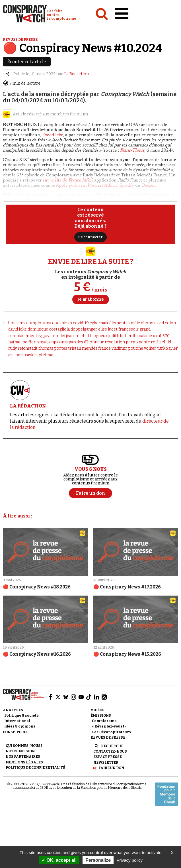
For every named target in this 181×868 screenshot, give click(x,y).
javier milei (55, 336)
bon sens (17, 323)
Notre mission (20, 751)
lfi (134, 336)
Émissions (101, 716)
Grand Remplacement (150, 195)
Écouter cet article (27, 62)
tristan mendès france (89, 348)
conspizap (62, 323)
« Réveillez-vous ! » (109, 726)
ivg (41, 336)
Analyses (13, 710)
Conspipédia (15, 732)
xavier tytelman (40, 355)
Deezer (148, 186)
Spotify (127, 186)
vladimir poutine (127, 348)
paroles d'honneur (86, 342)
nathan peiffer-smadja (29, 342)
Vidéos (97, 710)
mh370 (163, 336)
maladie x (146, 336)
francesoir (128, 329)
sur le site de (66, 180)
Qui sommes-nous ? (24, 746)
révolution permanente (127, 342)
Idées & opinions (20, 726)
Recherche (112, 746)
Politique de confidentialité (35, 768)
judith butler (120, 336)
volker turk (155, 348)
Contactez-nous (110, 751)
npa (55, 342)
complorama (39, 323)
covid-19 (81, 323)
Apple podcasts (71, 186)
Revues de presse (20, 40)
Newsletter (106, 763)
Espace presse (108, 757)
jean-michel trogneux (87, 336)
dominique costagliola (49, 329)
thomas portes (53, 348)
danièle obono (140, 323)
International (17, 721)
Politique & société (21, 716)
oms (63, 342)
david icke (18, 329)
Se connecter (90, 237)
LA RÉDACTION (28, 406)
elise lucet (108, 329)
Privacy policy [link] (129, 860)
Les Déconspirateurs (111, 732)
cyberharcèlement (108, 323)
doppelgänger (84, 329)
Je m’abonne (91, 299)
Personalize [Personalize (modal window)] (98, 860)
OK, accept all (59, 860)
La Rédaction (77, 74)
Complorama (104, 721)
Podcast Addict (103, 186)
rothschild (161, 342)
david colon (165, 323)
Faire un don (111, 768)
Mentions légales (24, 762)
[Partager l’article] (7, 74)
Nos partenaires (23, 757)
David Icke (53, 135)
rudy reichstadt (23, 348)
